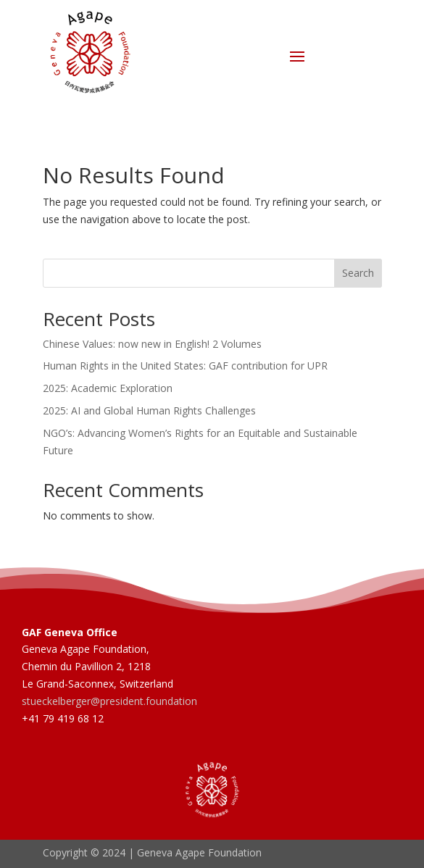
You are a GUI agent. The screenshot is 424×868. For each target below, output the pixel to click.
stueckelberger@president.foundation (109, 701)
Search (358, 273)
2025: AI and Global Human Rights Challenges (149, 410)
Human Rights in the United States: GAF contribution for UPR (185, 366)
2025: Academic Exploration (108, 388)
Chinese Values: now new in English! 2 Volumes (152, 344)
